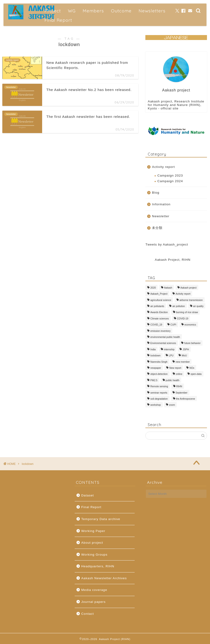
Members (93, 11)
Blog (156, 193)
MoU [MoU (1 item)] (184, 356)
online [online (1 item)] (179, 374)
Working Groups (94, 555)
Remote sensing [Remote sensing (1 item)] (159, 387)
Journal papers (93, 602)
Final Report (58, 20)
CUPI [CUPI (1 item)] (173, 325)
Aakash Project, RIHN (173, 260)
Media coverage (94, 590)
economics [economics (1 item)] (190, 325)
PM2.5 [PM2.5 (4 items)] (154, 380)
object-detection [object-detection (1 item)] (159, 374)
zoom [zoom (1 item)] (172, 405)
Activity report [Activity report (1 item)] (183, 294)
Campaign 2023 (170, 175)
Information (161, 204)
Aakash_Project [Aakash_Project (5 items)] (159, 294)
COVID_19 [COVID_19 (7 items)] (156, 325)
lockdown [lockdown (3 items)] (155, 356)
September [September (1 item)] (182, 393)
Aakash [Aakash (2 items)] (168, 288)
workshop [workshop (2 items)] (155, 405)
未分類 (157, 228)
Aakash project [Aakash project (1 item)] (189, 288)
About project (92, 543)
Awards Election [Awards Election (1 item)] (159, 313)
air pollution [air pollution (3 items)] (179, 306)
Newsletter (161, 216)
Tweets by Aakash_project (167, 244)
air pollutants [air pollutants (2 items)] (157, 306)
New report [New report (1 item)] (175, 368)
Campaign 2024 (170, 181)
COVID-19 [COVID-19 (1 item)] (183, 319)
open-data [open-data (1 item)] (196, 374)
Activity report (163, 167)
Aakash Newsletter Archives (104, 578)
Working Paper (93, 531)
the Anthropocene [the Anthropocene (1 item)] (186, 399)
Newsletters (152, 11)
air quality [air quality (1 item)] (198, 306)
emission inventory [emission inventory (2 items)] (160, 331)
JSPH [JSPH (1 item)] (186, 349)
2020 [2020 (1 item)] (153, 288)
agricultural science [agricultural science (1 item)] (161, 300)
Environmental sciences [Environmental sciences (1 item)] (163, 343)
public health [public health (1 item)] (173, 380)
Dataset (88, 495)
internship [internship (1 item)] (169, 349)
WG (72, 11)
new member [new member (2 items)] (183, 362)
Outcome (121, 11)
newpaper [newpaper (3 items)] (156, 368)
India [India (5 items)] (153, 349)
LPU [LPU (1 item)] (171, 356)
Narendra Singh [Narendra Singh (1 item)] (159, 362)
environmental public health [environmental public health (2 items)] (165, 337)
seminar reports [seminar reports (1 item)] (159, 393)
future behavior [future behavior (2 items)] (192, 343)
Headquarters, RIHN (98, 566)
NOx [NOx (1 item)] (192, 368)
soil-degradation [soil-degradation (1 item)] (159, 399)
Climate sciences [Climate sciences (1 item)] (160, 319)
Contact (88, 614)
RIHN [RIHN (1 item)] (179, 387)
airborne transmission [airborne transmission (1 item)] (191, 300)
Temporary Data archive (101, 519)
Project (53, 11)
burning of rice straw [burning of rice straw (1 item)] (187, 313)
